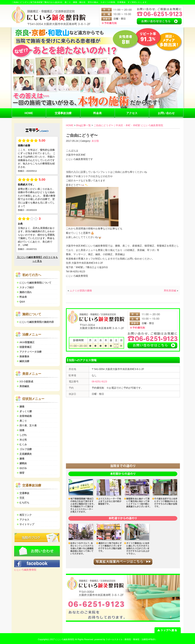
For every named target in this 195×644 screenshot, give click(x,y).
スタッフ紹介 (27, 287)
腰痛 (22, 407)
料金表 (97, 113)
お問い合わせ (166, 113)
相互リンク (26, 515)
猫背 (22, 473)
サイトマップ (27, 524)
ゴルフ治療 (26, 449)
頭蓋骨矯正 (26, 347)
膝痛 (22, 459)
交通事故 (24, 493)
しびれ (23, 435)
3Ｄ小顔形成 (26, 381)
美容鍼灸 (24, 386)
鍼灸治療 (24, 361)
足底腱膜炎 (26, 454)
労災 (22, 498)
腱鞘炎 (23, 463)
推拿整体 (24, 356)
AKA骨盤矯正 (27, 342)
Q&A (22, 302)
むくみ (23, 444)
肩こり (23, 421)
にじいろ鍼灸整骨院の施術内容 (37, 322)
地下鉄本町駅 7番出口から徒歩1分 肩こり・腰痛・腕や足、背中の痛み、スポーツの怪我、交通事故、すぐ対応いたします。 (90, 2)
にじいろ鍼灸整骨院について (35, 283)
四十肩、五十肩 (28, 425)
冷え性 (23, 440)
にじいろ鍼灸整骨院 (25, 570)
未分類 (95, 141)
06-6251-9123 (99, 381)
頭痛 (22, 430)
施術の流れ (26, 292)
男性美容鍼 (170, 291)
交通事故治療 (63, 113)
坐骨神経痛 (26, 416)
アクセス (132, 113)
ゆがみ (23, 468)
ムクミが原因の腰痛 (81, 291)
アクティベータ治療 (31, 352)
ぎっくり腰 (26, 411)
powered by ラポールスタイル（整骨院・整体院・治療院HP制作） (126, 639)
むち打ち (24, 503)
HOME (29, 113)
